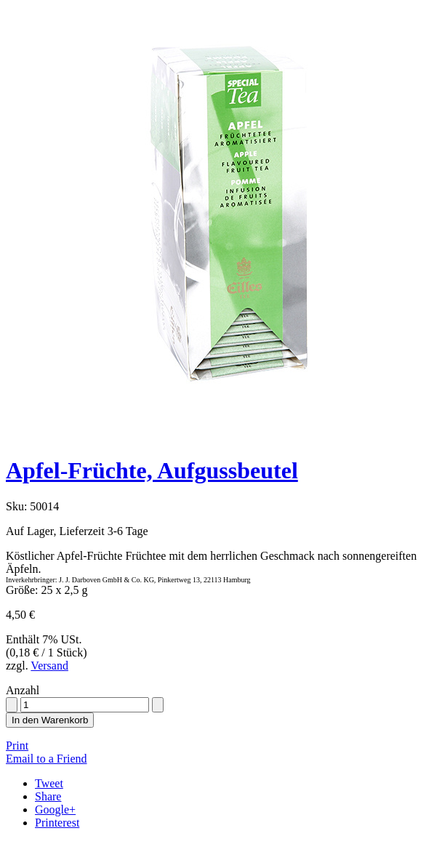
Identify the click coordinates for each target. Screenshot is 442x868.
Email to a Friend (47, 759)
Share (48, 796)
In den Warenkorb (50, 720)
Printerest (57, 823)
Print (17, 746)
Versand (49, 666)
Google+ (55, 809)
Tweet (49, 783)
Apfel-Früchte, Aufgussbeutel (152, 470)
